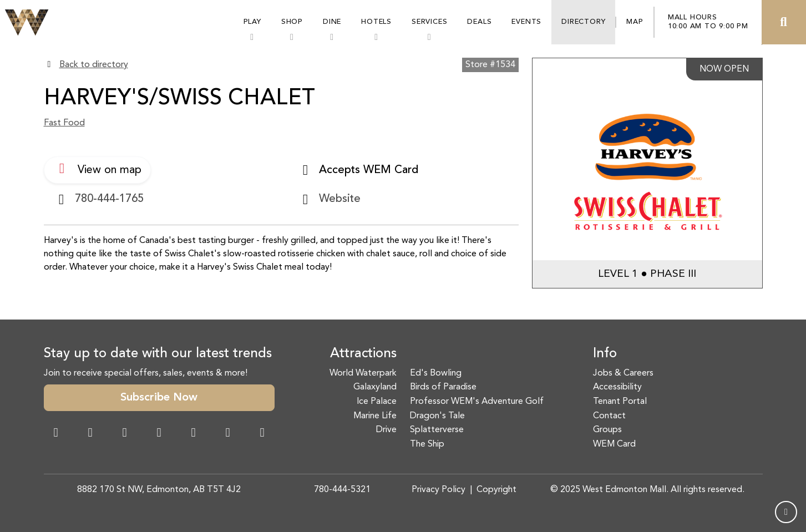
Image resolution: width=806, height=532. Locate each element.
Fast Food (64, 123)
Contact (609, 416)
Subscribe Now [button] (159, 398)
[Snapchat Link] (125, 434)
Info (605, 354)
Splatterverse (437, 430)
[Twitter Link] (159, 434)
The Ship (427, 444)
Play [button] (252, 22)
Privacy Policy (439, 490)
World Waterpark (363, 373)
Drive (386, 430)
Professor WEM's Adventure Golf (477, 402)
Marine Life (375, 416)
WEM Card (614, 444)
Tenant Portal (620, 402)
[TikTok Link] (228, 434)
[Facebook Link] (56, 434)
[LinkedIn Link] (262, 434)
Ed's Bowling (436, 373)
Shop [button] (292, 22)
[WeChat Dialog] (194, 434)
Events (526, 22)
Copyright (496, 490)
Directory (583, 22)
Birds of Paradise (443, 387)
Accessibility (617, 387)
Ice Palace (377, 402)
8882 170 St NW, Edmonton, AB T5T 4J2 (159, 490)
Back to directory (94, 65)
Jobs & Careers (623, 373)
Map (635, 22)
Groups (607, 430)
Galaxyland (375, 387)
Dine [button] (332, 22)
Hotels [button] (376, 22)
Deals (479, 22)
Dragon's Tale (437, 416)
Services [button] (429, 22)
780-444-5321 (342, 490)
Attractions (363, 354)
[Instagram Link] (90, 434)
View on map (97, 169)
